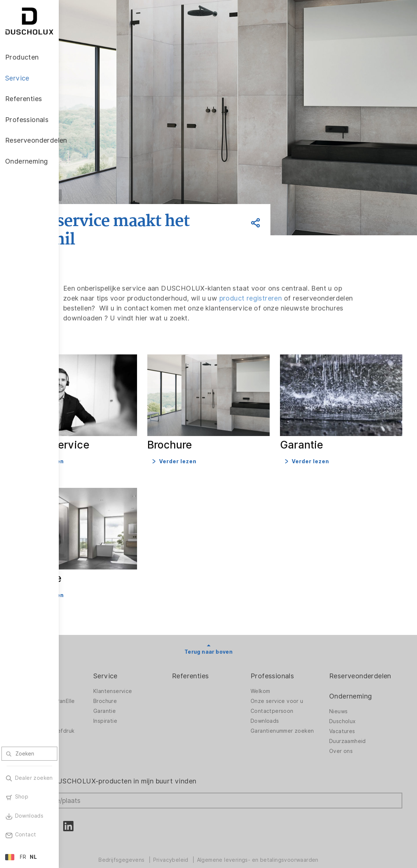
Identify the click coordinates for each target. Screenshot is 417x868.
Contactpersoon (296, 695)
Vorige (107, 195)
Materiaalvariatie (95, 735)
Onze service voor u (301, 685)
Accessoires (89, 695)
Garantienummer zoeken (295, 717)
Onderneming (362, 680)
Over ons (353, 735)
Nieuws (350, 695)
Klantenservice (160, 675)
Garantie (152, 695)
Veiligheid (86, 725)
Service (152, 660)
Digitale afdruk (93, 705)
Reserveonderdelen (372, 660)
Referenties (226, 660)
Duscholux (354, 705)
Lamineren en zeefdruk (103, 715)
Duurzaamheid (359, 725)
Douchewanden (94, 675)
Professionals (296, 660)
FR (23, 857)
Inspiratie (152, 705)
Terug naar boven (238, 636)
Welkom (284, 675)
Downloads (288, 705)
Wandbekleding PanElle (103, 685)
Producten (90, 660)
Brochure (152, 685)
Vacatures (354, 715)
